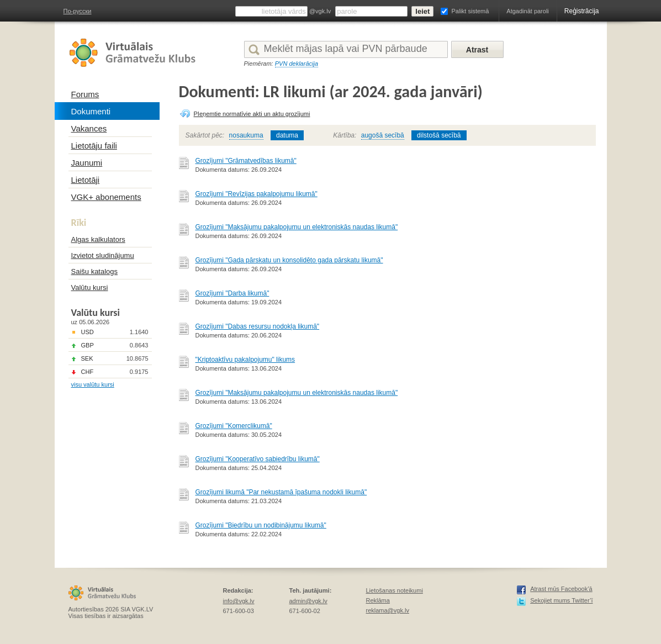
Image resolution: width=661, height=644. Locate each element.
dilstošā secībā (439, 135)
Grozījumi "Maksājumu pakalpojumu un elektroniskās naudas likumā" (297, 227)
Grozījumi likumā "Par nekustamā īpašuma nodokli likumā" (281, 492)
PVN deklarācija (297, 64)
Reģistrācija (582, 11)
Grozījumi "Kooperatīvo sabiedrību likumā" (258, 459)
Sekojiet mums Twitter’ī (561, 600)
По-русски (78, 11)
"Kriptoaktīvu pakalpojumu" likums (245, 360)
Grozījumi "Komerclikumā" (234, 426)
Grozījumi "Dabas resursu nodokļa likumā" (258, 326)
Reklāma (378, 600)
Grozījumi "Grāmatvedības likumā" (246, 161)
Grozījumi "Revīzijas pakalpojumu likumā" (257, 194)
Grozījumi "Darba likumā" (232, 293)
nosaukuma (246, 135)
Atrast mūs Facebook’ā (561, 589)
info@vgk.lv (239, 601)
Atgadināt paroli (527, 11)
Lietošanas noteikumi (395, 590)
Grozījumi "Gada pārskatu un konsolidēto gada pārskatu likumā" (289, 260)
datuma (287, 135)
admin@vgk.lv (308, 601)
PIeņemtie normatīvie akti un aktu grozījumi (252, 114)
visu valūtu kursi (93, 384)
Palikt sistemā (470, 11)
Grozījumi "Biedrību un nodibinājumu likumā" (261, 525)
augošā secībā (383, 135)
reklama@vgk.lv (388, 610)
